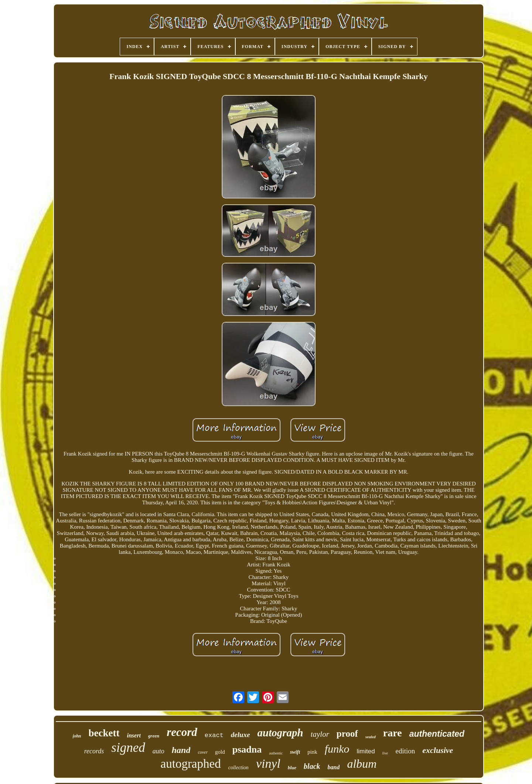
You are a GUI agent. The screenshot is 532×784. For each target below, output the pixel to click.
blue (292, 768)
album (362, 764)
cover (203, 752)
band (334, 767)
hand (181, 750)
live (385, 753)
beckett (104, 733)
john (77, 736)
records (94, 751)
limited (366, 751)
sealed (371, 737)
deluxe (241, 735)
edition (405, 751)
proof (347, 734)
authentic (276, 753)
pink (312, 752)
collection (238, 768)
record (182, 732)
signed (128, 748)
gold (220, 752)
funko (337, 749)
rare (393, 733)
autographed (191, 764)
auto (158, 751)
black (312, 766)
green (154, 736)
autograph (280, 733)
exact (214, 735)
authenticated (437, 734)
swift (295, 752)
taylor (320, 734)
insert (134, 735)
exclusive (438, 750)
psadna (247, 749)
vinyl (268, 763)
